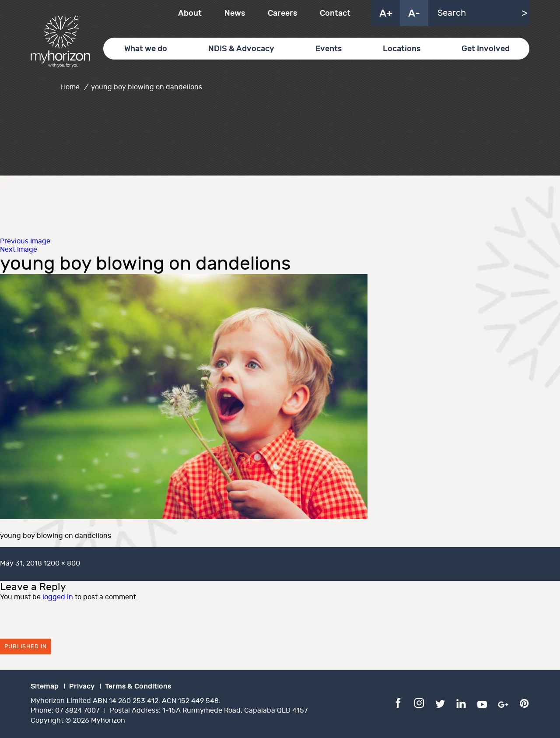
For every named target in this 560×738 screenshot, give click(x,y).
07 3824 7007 (77, 711)
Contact (335, 13)
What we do (146, 49)
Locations (402, 49)
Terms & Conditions (138, 686)
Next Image (19, 250)
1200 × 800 (62, 564)
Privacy (82, 686)
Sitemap (45, 686)
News (235, 13)
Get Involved (486, 49)
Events (329, 49)
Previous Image (25, 241)
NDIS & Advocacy (241, 49)
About (190, 13)
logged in (58, 597)
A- (414, 14)
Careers (282, 13)
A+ (386, 14)
